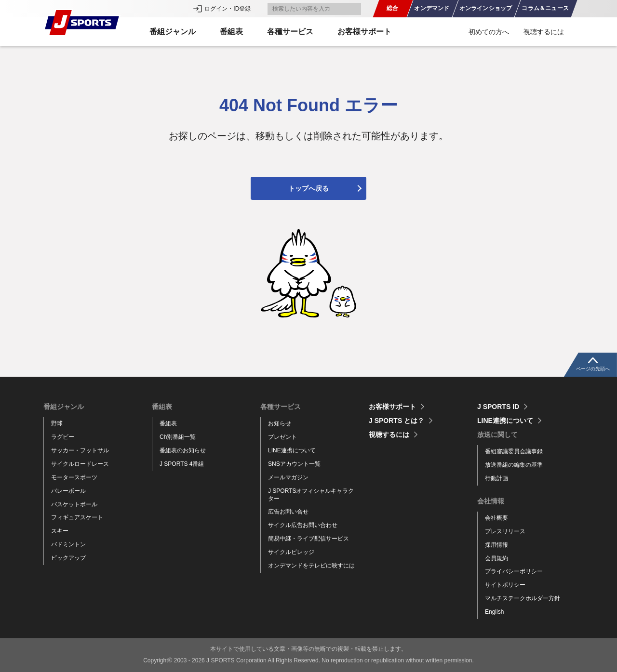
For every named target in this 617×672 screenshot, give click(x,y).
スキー (60, 531)
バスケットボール (74, 504)
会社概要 (496, 518)
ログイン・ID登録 (228, 9)
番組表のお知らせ (183, 450)
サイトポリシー (505, 585)
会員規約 (496, 558)
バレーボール (68, 491)
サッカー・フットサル (80, 450)
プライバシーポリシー (514, 571)
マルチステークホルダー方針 (523, 598)
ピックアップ (68, 558)
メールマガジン (288, 477)
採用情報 (496, 545)
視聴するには (544, 32)
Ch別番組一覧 (178, 437)
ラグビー (63, 437)
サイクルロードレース (80, 464)
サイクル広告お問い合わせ (303, 525)
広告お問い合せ (288, 512)
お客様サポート (364, 32)
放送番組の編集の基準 (514, 465)
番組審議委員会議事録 (514, 451)
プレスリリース (505, 531)
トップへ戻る (308, 188)
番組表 (168, 423)
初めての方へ (489, 32)
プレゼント (282, 437)
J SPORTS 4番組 (182, 464)
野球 (57, 423)
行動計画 (496, 478)
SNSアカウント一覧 (294, 464)
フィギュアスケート (77, 517)
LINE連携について (292, 450)
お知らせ (280, 423)
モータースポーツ (74, 477)
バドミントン (68, 544)
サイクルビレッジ (291, 552)
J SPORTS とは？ (396, 421)
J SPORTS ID (498, 407)
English (494, 612)
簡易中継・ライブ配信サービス (308, 539)
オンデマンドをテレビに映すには (311, 566)
